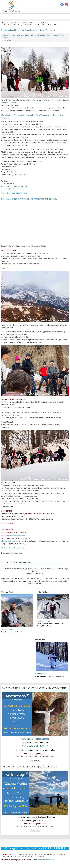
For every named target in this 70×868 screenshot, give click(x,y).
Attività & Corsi (14, 23)
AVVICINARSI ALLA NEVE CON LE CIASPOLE (34, 23)
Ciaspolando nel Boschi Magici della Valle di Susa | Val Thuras (28, 30)
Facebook (62, 5)
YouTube (66, 5)
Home (5, 23)
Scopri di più (35, 760)
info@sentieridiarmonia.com (17, 189)
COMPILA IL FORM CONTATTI (14, 193)
